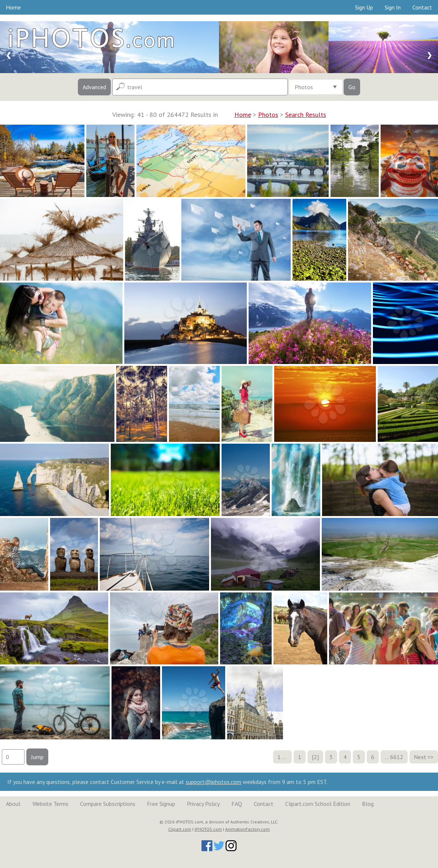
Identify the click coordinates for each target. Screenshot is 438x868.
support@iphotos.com (214, 782)
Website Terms (50, 804)
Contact (422, 7)
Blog (368, 804)
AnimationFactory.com (248, 829)
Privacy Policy (203, 804)
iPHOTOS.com (208, 829)
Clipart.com (180, 829)
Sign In (393, 7)
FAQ (237, 804)
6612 (397, 757)
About (13, 804)
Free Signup (161, 804)
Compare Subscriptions (108, 804)
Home (13, 7)
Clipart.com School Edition (318, 804)
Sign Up (364, 7)
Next (420, 757)
